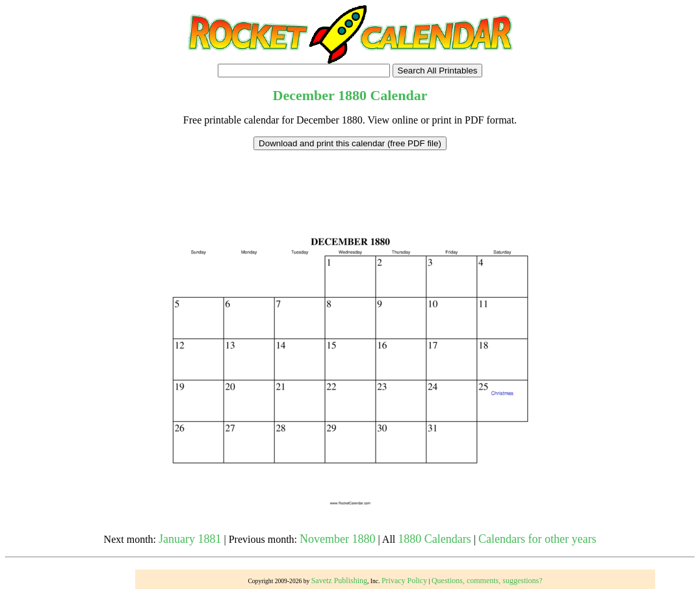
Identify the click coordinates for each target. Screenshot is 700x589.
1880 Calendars (434, 539)
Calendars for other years (537, 539)
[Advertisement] (350, 179)
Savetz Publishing (339, 581)
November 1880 (337, 539)
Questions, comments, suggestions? (487, 581)
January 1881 (190, 539)
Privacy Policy (404, 581)
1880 (352, 95)
